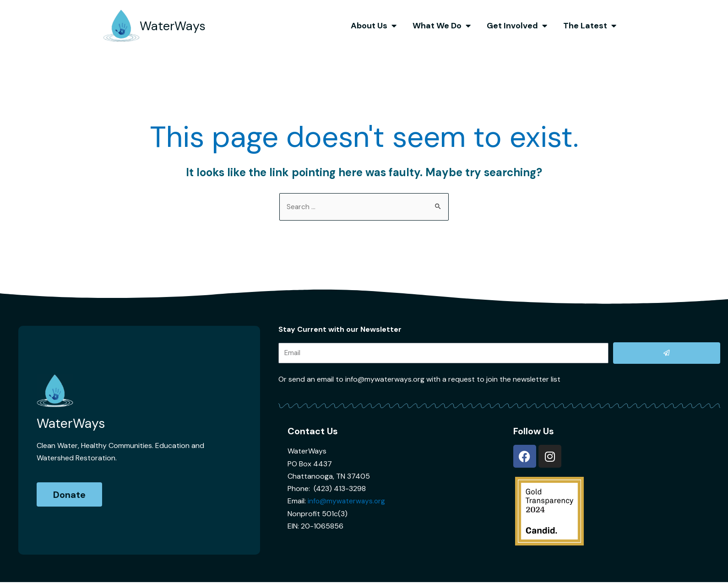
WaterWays (177, 25)
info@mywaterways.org (347, 501)
